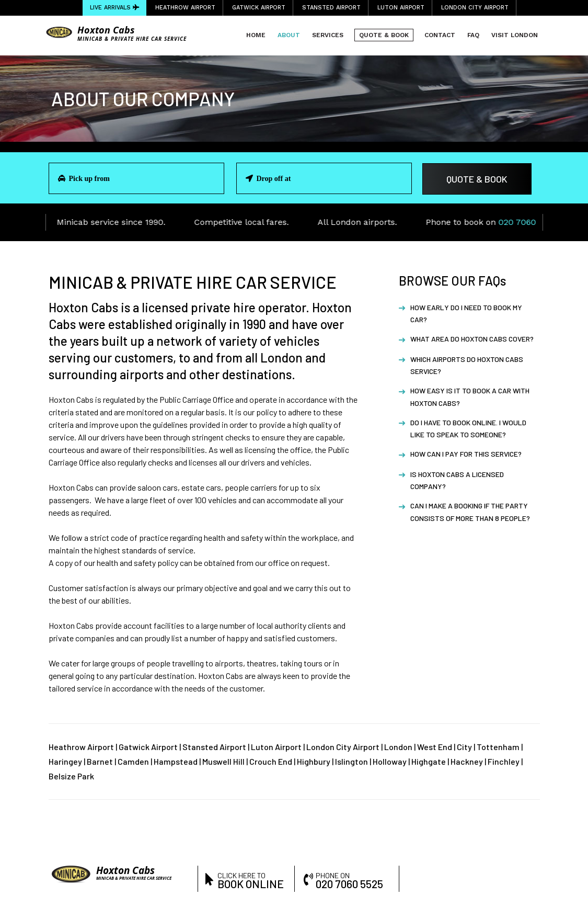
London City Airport (475, 8)
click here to (252, 880)
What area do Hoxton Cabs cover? (472, 339)
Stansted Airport (331, 8)
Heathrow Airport (185, 8)
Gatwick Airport (259, 8)
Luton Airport (401, 8)
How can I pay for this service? (466, 454)
